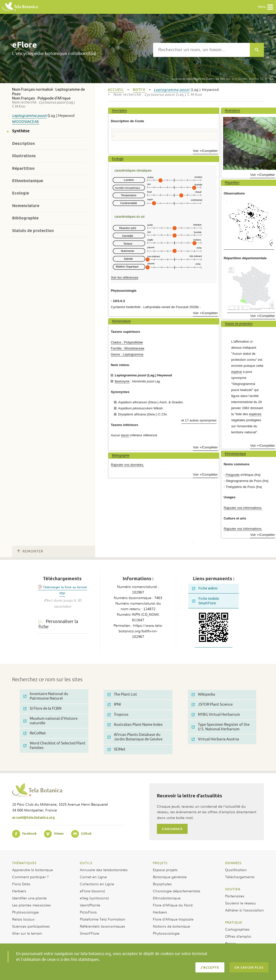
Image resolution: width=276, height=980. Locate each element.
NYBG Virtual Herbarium (216, 715)
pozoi (42, 116)
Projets (160, 863)
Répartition (23, 168)
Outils (86, 863)
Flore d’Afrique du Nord (173, 905)
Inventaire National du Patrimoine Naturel (46, 696)
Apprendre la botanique (32, 870)
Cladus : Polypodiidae (127, 342)
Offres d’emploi (238, 936)
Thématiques (24, 863)
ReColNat (35, 733)
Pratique (234, 922)
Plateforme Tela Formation (103, 919)
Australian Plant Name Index (135, 725)
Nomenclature (26, 206)
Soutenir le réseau (240, 903)
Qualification (236, 870)
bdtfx (139, 90)
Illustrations (24, 156)
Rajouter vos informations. (243, 508)
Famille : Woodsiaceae (128, 348)
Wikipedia (203, 694)
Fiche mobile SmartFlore (206, 601)
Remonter (30, 551)
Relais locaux (23, 919)
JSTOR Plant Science (212, 705)
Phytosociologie (25, 912)
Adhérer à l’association (245, 910)
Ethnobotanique (28, 181)
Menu (266, 7)
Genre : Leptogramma (127, 354)
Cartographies (237, 929)
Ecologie (21, 193)
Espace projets (165, 870)
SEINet (116, 749)
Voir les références (125, 277)
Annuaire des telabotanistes (104, 870)
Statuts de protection (33, 231)
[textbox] (201, 50)
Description (23, 143)
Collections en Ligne (97, 884)
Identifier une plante (29, 898)
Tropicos (118, 715)
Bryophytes (162, 884)
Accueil (116, 90)
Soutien (233, 889)
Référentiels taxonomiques (102, 926)
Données (233, 863)
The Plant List (122, 694)
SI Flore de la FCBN (42, 709)
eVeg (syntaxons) (94, 898)
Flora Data (21, 884)
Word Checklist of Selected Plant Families (54, 746)
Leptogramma (24, 116)
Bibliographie (25, 218)
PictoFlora (88, 912)
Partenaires (235, 896)
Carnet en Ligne (93, 877)
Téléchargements (240, 877)
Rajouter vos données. (127, 465)
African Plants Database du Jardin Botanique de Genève (135, 737)
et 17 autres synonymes (199, 420)
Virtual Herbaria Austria (215, 739)
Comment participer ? (30, 877)
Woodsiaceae (26, 122)
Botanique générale (170, 877)
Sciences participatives (31, 926)
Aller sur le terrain (27, 933)
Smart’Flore (90, 933)
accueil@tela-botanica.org (33, 817)
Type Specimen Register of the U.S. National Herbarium (221, 727)
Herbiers (19, 891)
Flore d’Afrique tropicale (173, 919)
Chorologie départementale (177, 891)
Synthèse (21, 131)
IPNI (114, 705)
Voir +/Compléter (205, 151)
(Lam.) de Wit (198, 79)
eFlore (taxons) (92, 891)
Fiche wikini (205, 588)
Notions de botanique (171, 926)
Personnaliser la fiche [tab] (58, 624)
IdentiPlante (90, 905)
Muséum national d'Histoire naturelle (50, 721)
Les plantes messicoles (31, 905)
